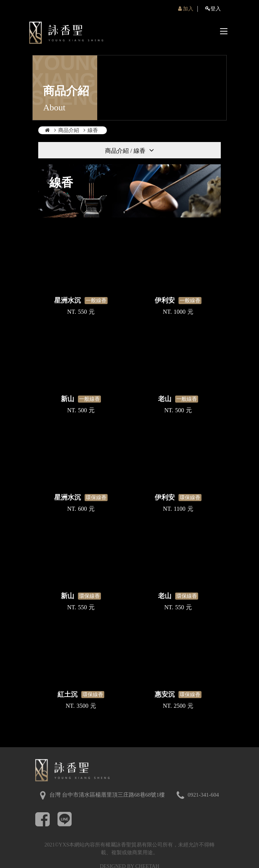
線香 (93, 130)
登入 (213, 9)
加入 (186, 9)
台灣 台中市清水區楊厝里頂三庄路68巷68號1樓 (107, 795)
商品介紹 (69, 130)
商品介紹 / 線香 (125, 151)
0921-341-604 (203, 795)
